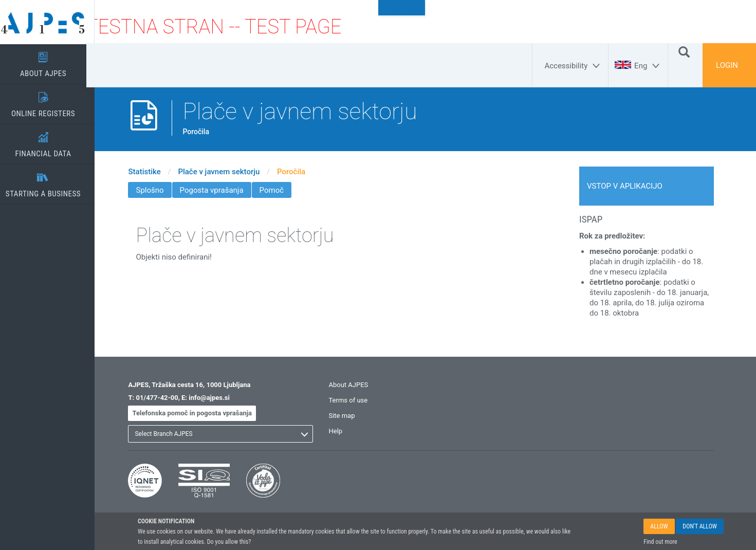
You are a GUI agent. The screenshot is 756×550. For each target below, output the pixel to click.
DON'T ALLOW (700, 526)
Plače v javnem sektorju (227, 172)
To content (402, 8)
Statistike (153, 172)
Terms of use (357, 400)
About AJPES (357, 385)
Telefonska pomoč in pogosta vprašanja (201, 413)
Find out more (660, 542)
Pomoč (280, 190)
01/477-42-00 (165, 398)
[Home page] (51, 22)
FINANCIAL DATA (51, 141)
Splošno (158, 190)
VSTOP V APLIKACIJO (633, 186)
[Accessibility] (574, 66)
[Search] (684, 51)
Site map (350, 416)
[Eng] (648, 66)
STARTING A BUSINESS (51, 181)
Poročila (299, 172)
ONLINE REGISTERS (51, 101)
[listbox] (229, 434)
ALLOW (659, 526)
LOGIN (727, 65)
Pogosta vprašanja (220, 190)
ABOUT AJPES (51, 61)
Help (344, 431)
